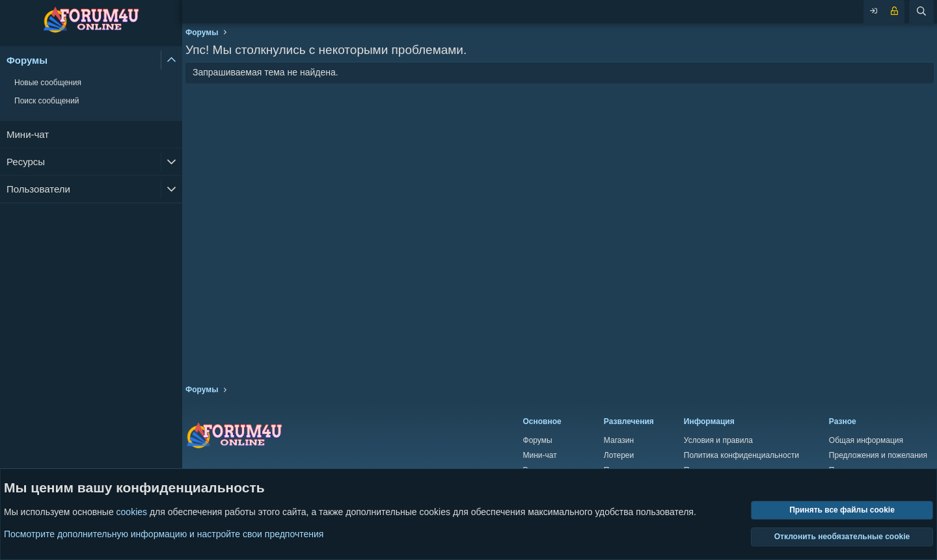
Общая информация (866, 440)
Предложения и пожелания (878, 455)
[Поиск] (921, 12)
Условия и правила (718, 440)
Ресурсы (26, 162)
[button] (171, 60)
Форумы (27, 60)
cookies (132, 513)
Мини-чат (28, 134)
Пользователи (38, 189)
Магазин (619, 440)
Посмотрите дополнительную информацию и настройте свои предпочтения (164, 534)
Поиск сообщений (47, 101)
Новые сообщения (48, 83)
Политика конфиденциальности (741, 455)
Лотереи (619, 455)
